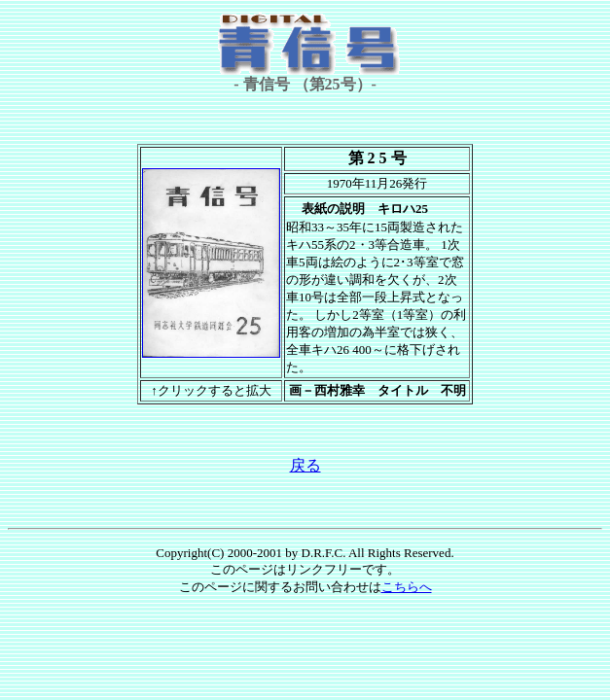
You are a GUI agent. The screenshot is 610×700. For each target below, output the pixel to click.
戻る (305, 465)
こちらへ (407, 587)
